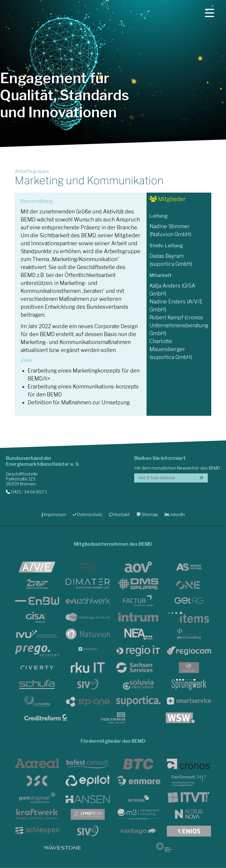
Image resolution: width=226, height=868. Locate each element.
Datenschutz (88, 514)
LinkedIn (175, 514)
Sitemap (147, 514)
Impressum (54, 514)
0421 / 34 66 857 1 (26, 492)
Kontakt (119, 514)
